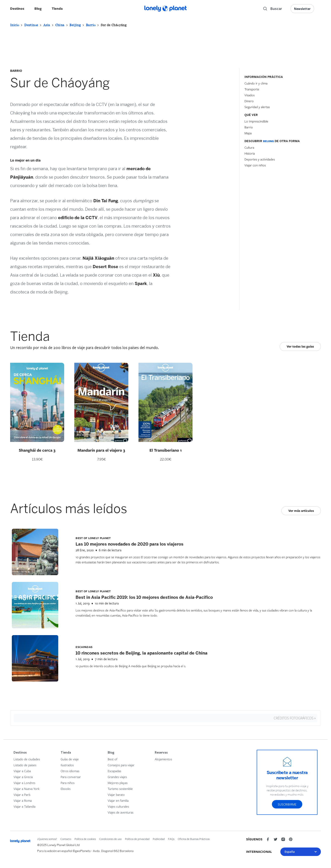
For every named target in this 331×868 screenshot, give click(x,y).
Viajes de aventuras (121, 812)
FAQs (171, 839)
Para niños (68, 783)
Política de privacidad (137, 839)
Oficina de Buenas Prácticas (194, 839)
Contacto (66, 839)
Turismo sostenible (120, 789)
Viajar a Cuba (22, 771)
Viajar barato (116, 795)
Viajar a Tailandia (24, 806)
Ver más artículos (301, 511)
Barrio (91, 25)
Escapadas (114, 771)
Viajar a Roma (23, 800)
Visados (250, 95)
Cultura (249, 147)
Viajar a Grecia (23, 777)
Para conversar (71, 777)
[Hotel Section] (276, 200)
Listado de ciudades (27, 759)
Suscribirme (287, 804)
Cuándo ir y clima (256, 83)
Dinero (249, 101)
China (60, 25)
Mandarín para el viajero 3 (101, 450)
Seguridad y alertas (257, 107)
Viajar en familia (118, 800)
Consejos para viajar (121, 765)
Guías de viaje (70, 759)
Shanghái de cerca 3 (37, 450)
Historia (250, 153)
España (301, 852)
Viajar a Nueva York (26, 789)
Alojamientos (163, 759)
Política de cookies (85, 839)
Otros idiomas (70, 771)
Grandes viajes (117, 777)
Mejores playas (118, 783)
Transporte (252, 89)
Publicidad (159, 839)
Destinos (17, 8)
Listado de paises (25, 765)
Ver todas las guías (300, 346)
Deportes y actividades (260, 159)
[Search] (273, 9)
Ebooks (66, 789)
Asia (47, 25)
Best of (113, 759)
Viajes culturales (118, 806)
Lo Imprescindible (256, 121)
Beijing (75, 25)
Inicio (15, 25)
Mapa (248, 133)
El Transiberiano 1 (166, 450)
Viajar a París (22, 795)
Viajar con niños (255, 165)
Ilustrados (67, 765)
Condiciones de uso (110, 839)
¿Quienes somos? (47, 839)
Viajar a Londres (24, 783)
